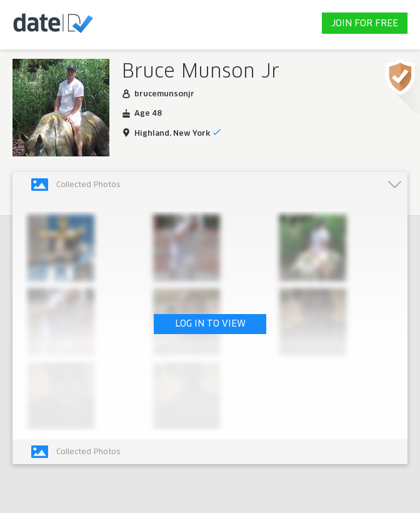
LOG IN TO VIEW (210, 324)
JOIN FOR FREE (365, 24)
